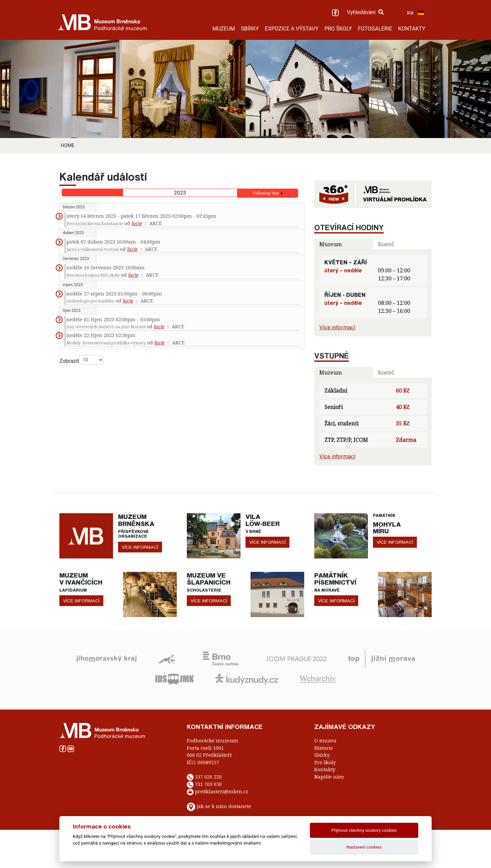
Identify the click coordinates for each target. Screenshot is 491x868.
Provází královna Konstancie (95, 224)
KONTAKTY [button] (412, 29)
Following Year (266, 193)
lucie (137, 223)
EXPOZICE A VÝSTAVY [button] (292, 29)
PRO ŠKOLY (338, 29)
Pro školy (325, 762)
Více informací (337, 327)
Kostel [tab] (386, 244)
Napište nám (329, 777)
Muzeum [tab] (331, 244)
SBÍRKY (250, 29)
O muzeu (325, 741)
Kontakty (325, 769)
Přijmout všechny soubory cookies (364, 830)
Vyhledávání (365, 12)
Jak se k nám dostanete (224, 806)
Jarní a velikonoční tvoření (93, 249)
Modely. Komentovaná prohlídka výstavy (106, 343)
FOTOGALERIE (375, 29)
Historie (324, 748)
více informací (140, 547)
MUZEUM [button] (224, 29)
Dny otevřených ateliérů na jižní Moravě (106, 327)
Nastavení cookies (364, 847)
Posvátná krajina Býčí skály (93, 275)
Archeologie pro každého (90, 301)
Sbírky (322, 755)
